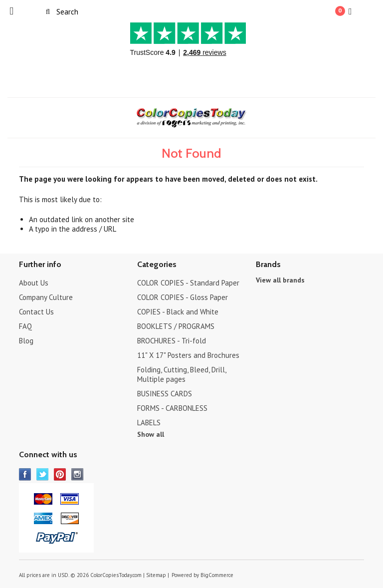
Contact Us (36, 312)
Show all (151, 434)
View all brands (280, 280)
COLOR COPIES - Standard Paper (188, 283)
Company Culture (46, 297)
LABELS (149, 423)
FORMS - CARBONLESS (172, 408)
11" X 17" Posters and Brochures (188, 355)
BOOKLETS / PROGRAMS (176, 326)
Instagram (78, 474)
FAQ (25, 326)
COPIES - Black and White (178, 312)
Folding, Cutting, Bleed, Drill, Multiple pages (182, 374)
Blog (26, 341)
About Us (34, 283)
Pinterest (60, 474)
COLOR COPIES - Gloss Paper (183, 297)
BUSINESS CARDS (165, 394)
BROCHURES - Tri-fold (172, 341)
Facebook (25, 474)
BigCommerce (217, 575)
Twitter (43, 474)
